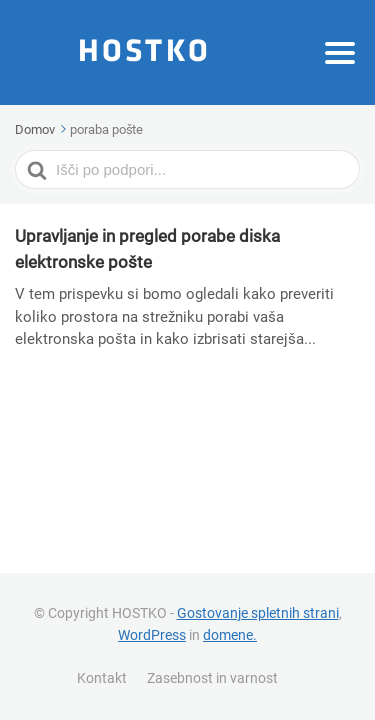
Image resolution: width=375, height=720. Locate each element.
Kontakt (102, 678)
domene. (230, 635)
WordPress (152, 635)
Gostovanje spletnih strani (258, 613)
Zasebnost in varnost (212, 678)
